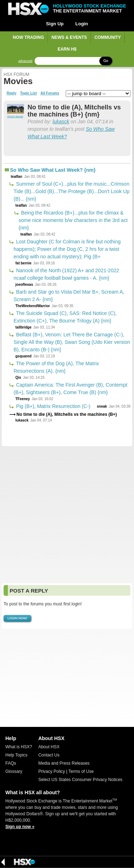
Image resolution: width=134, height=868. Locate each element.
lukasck (61, 122)
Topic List (28, 93)
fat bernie (23, 263)
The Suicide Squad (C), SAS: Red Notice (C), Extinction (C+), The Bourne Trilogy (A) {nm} (65, 317)
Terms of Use (81, 771)
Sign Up (55, 24)
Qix (18, 378)
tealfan (16, 177)
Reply (12, 93)
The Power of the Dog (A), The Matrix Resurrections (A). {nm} (56, 367)
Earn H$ (67, 49)
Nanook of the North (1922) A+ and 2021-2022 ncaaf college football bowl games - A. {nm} (66, 274)
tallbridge (23, 327)
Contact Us (49, 755)
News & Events (69, 37)
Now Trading (28, 37)
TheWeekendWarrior (33, 306)
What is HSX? (19, 747)
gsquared (23, 356)
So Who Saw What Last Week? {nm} (53, 170)
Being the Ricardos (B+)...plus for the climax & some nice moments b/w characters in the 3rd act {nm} (73, 220)
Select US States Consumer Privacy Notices (80, 780)
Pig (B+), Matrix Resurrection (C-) (53, 406)
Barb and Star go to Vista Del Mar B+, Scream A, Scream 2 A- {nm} (69, 296)
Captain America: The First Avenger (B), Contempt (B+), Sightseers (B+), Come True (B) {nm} (70, 389)
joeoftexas (24, 285)
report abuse (15, 116)
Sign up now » (20, 827)
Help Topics (16, 755)
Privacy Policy (52, 771)
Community (108, 37)
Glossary (14, 771)
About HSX (49, 747)
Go (106, 61)
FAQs (11, 763)
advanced (25, 61)
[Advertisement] (67, 515)
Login (82, 24)
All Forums (50, 93)
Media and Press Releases (64, 763)
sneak (102, 406)
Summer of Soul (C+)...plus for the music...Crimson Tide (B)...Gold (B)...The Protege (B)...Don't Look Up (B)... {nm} (71, 191)
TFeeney (23, 399)
